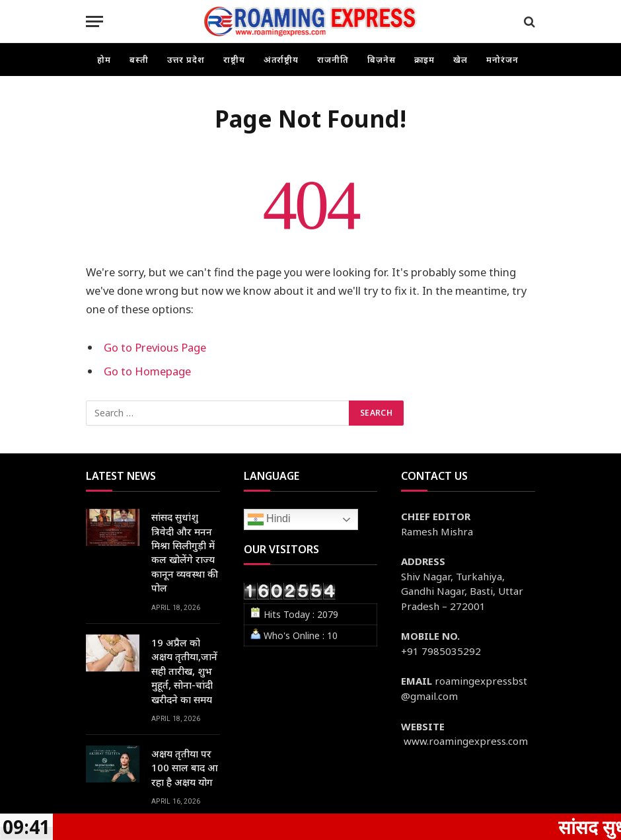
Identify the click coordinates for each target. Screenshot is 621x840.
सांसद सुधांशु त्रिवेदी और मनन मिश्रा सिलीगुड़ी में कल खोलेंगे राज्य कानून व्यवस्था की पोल (185, 552)
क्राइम (425, 59)
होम (104, 59)
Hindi (269, 519)
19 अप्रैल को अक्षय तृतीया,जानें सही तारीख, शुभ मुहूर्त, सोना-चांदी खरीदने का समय (184, 671)
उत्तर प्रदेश (186, 59)
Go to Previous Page (155, 347)
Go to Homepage (147, 371)
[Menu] (94, 21)
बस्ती (139, 59)
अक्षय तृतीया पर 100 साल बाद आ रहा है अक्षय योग (185, 768)
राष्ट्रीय (234, 59)
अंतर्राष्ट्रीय (281, 59)
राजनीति (333, 59)
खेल (460, 59)
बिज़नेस (382, 59)
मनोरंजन (502, 59)
